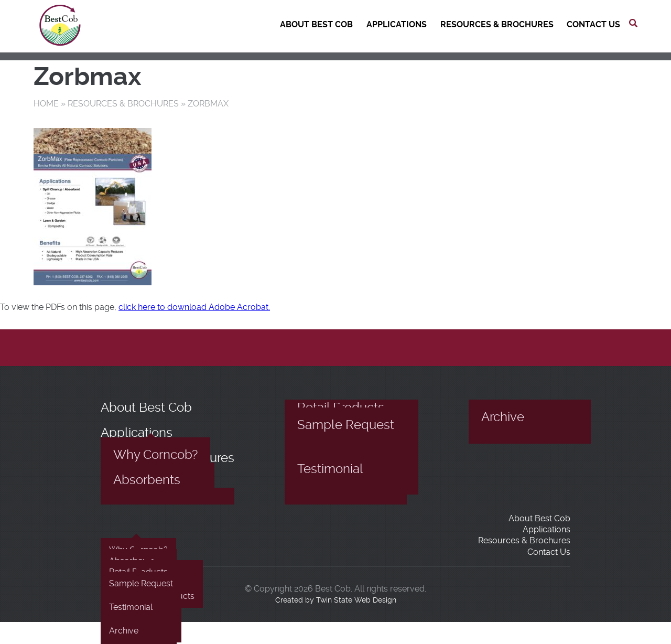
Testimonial (330, 469)
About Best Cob (316, 24)
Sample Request (346, 425)
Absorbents (147, 480)
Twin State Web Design (356, 600)
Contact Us (593, 24)
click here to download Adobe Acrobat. (194, 307)
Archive (503, 417)
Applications (397, 24)
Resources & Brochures (497, 24)
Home (46, 104)
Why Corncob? (155, 455)
